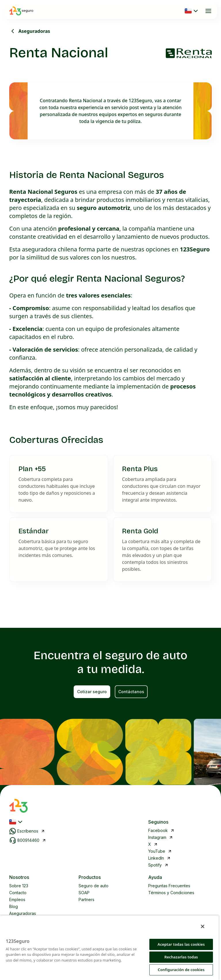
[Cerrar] (203, 926)
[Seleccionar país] (192, 11)
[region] (109, 948)
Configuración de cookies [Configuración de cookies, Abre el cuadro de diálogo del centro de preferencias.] (181, 970)
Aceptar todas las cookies (181, 944)
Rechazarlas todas (181, 957)
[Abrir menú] (208, 11)
